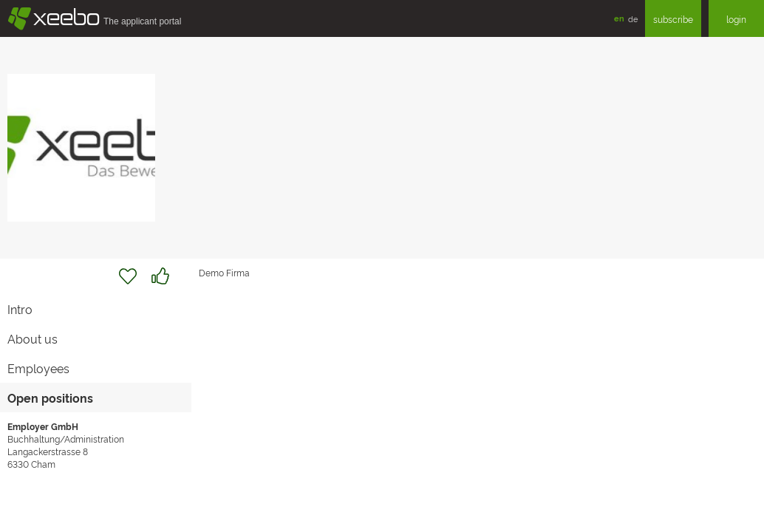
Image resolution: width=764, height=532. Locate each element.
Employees (38, 368)
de (633, 18)
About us (33, 338)
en (619, 18)
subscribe (673, 19)
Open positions (50, 398)
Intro (20, 309)
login (736, 19)
